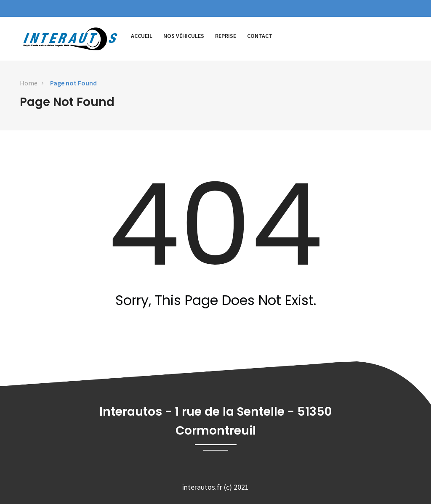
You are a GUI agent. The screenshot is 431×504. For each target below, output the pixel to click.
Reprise (226, 36)
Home (29, 83)
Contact (260, 36)
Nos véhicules (184, 36)
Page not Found (73, 83)
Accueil (142, 36)
